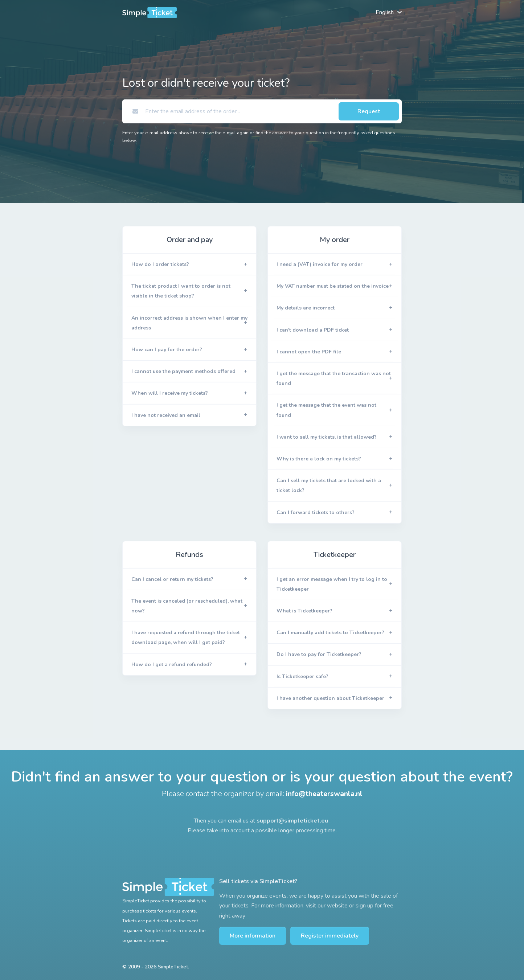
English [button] (385, 12)
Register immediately (330, 936)
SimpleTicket (173, 967)
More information (253, 936)
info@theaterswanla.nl (324, 794)
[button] (189, 265)
